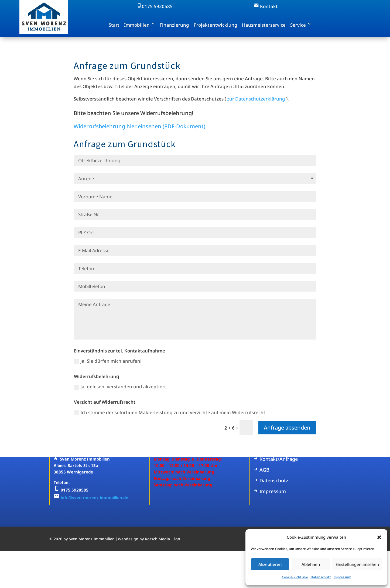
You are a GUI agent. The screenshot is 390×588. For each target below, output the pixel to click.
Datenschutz (321, 577)
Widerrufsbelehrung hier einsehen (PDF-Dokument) (139, 126)
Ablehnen (311, 564)
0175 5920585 (155, 6)
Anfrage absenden (287, 428)
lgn (177, 539)
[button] (379, 537)
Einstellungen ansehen (357, 564)
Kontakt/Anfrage (276, 459)
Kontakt (266, 6)
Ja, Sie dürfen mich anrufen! (108, 361)
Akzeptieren (270, 564)
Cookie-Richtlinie (295, 577)
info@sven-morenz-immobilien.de (94, 497)
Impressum (342, 577)
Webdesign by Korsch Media (144, 539)
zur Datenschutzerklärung (256, 99)
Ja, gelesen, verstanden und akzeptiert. (121, 387)
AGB (262, 470)
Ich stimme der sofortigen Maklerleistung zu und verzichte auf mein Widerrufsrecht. (170, 412)
